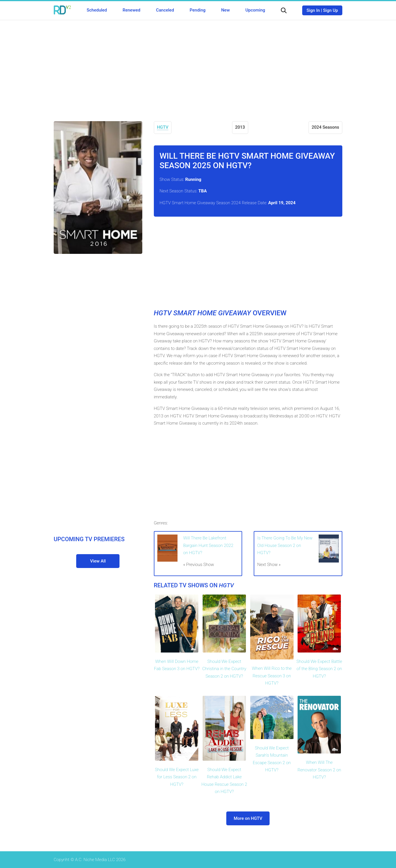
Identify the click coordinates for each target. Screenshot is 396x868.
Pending (198, 10)
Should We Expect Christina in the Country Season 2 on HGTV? (224, 669)
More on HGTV (248, 818)
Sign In (313, 10)
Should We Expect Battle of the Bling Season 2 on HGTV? (319, 669)
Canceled (165, 10)
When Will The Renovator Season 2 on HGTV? (319, 770)
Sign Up (330, 10)
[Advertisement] (198, 66)
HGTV (163, 127)
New (225, 10)
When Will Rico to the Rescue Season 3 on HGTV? (272, 676)
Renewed (131, 10)
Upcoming (255, 10)
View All (98, 561)
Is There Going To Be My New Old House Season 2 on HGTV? (285, 545)
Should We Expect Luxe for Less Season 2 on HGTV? (177, 777)
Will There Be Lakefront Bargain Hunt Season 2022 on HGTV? (208, 545)
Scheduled (97, 10)
